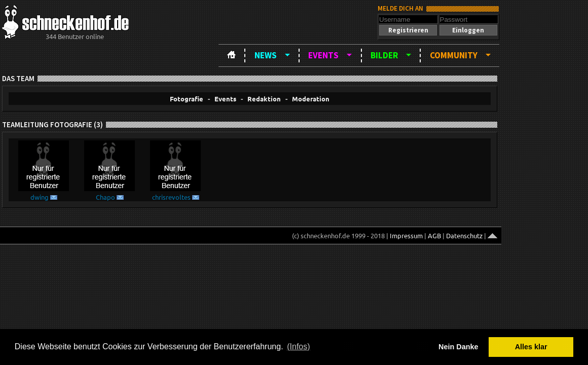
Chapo (105, 197)
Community (454, 55)
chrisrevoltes (171, 197)
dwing (40, 197)
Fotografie (187, 99)
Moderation (311, 99)
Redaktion (264, 99)
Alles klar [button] (531, 347)
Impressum (406, 235)
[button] (408, 30)
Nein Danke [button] (458, 347)
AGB (434, 235)
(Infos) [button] (298, 346)
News (266, 55)
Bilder (384, 55)
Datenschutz (464, 235)
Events (323, 55)
